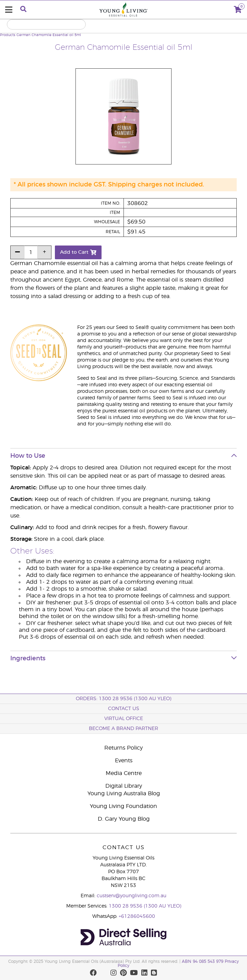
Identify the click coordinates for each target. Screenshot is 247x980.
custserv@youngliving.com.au (132, 896)
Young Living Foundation (123, 806)
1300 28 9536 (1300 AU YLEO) (145, 906)
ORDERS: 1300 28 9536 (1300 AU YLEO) (123, 699)
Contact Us (124, 709)
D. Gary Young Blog (124, 819)
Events (124, 761)
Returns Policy (123, 748)
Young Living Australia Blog (124, 794)
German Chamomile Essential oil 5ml (49, 35)
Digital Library (124, 786)
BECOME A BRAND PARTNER (123, 729)
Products (8, 35)
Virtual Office (124, 719)
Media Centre (124, 773)
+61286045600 (137, 916)
